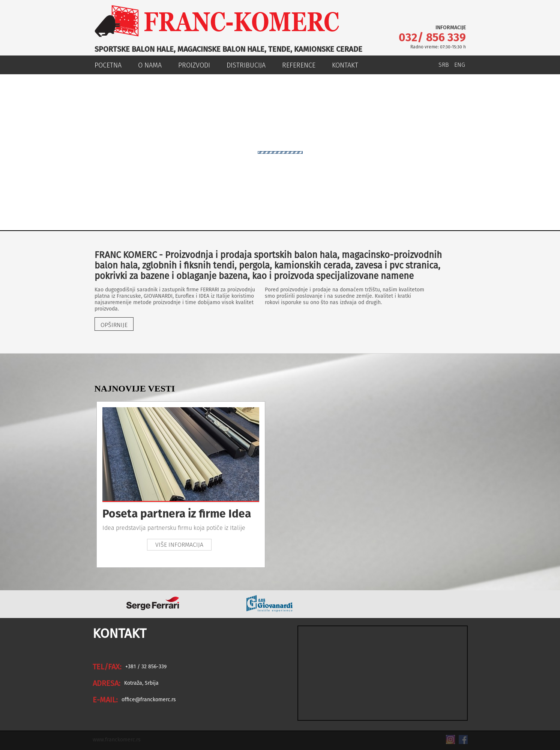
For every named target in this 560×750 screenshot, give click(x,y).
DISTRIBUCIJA (246, 65)
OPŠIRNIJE (114, 325)
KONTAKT (345, 65)
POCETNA (108, 65)
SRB (444, 65)
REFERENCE (299, 65)
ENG (460, 65)
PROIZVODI (194, 65)
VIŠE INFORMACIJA (179, 545)
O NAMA (150, 65)
